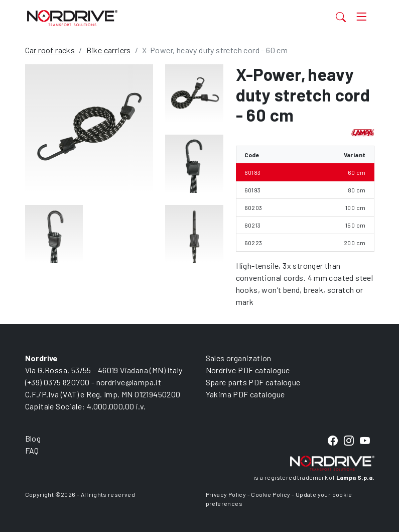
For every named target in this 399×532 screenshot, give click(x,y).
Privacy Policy (226, 494)
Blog (33, 438)
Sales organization (239, 358)
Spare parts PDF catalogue (253, 382)
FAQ (32, 450)
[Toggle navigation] (361, 17)
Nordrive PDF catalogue (248, 370)
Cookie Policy (271, 494)
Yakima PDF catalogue (245, 394)
